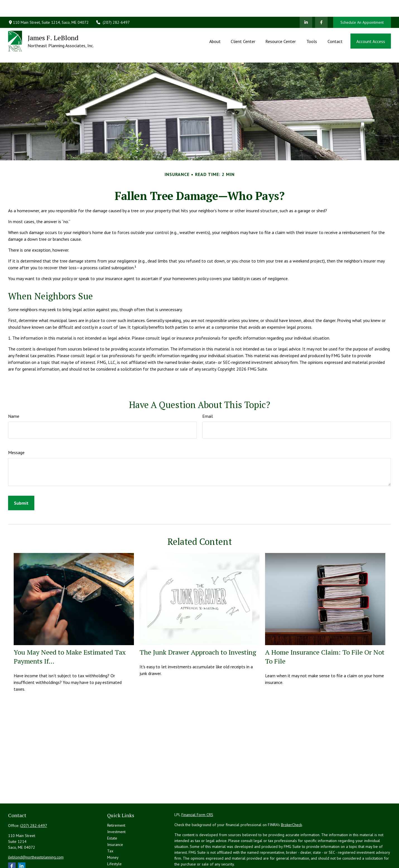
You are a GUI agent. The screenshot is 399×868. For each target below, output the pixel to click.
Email (208, 391)
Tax (110, 826)
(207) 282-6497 (113, 6)
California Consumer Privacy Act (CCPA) (345, 849)
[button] (215, 24)
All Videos (116, 852)
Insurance (115, 819)
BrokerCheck (291, 800)
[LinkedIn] (306, 6)
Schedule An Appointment (362, 6)
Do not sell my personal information (326, 855)
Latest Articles (119, 845)
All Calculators (119, 858)
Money (113, 832)
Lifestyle (114, 839)
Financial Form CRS (197, 790)
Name (14, 391)
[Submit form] (21, 478)
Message (16, 427)
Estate (112, 813)
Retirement (116, 800)
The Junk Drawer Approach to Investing (198, 627)
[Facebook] (321, 6)
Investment (116, 807)
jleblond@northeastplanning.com (36, 832)
